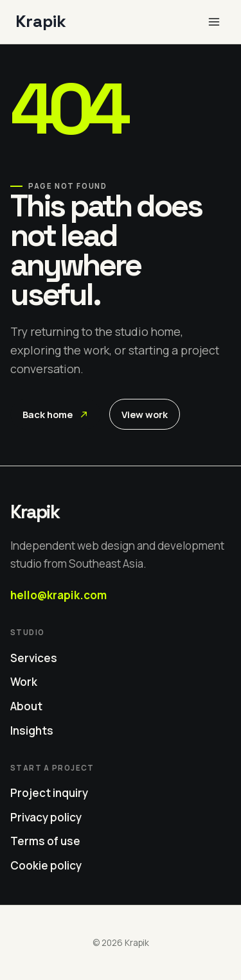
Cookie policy (46, 865)
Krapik (35, 512)
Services (34, 658)
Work (24, 682)
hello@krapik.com (58, 595)
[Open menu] (214, 22)
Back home (55, 414)
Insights (32, 731)
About (26, 706)
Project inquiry (49, 793)
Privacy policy (46, 817)
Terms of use (45, 841)
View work (145, 414)
